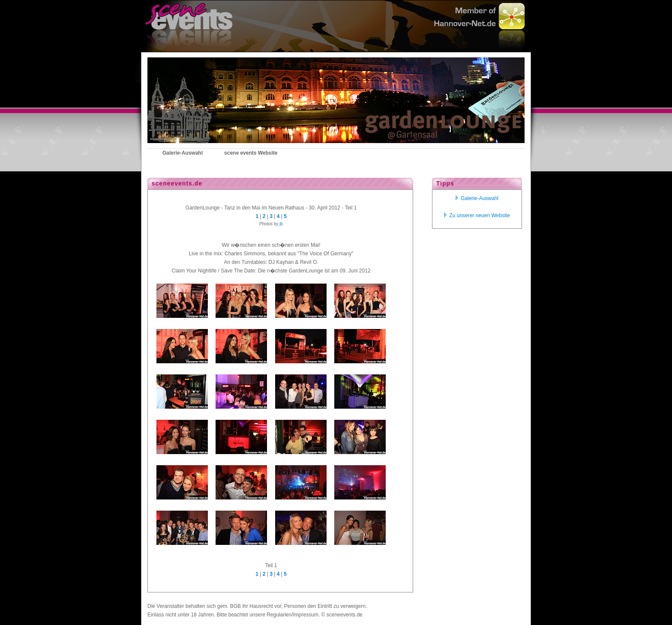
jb (281, 224)
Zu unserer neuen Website (477, 215)
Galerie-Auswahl (477, 198)
